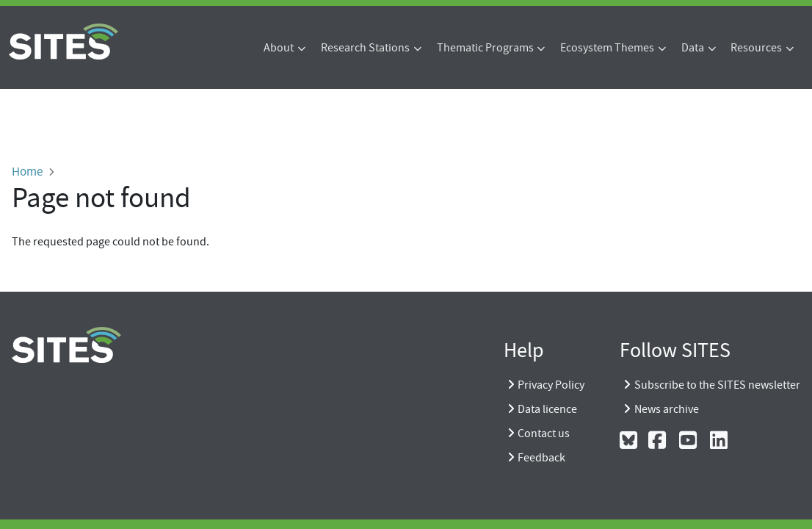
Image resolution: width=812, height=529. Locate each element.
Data (693, 48)
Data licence (547, 409)
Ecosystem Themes (607, 48)
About (279, 48)
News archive (667, 409)
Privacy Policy (551, 385)
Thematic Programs (485, 48)
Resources (756, 48)
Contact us (544, 433)
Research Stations (365, 48)
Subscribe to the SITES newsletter (717, 385)
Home (27, 171)
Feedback (541, 458)
